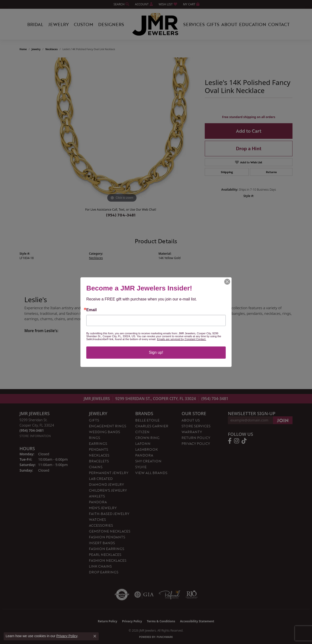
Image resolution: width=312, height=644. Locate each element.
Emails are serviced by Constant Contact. (182, 339)
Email (92, 310)
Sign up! (156, 352)
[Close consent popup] (95, 636)
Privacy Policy (67, 636)
